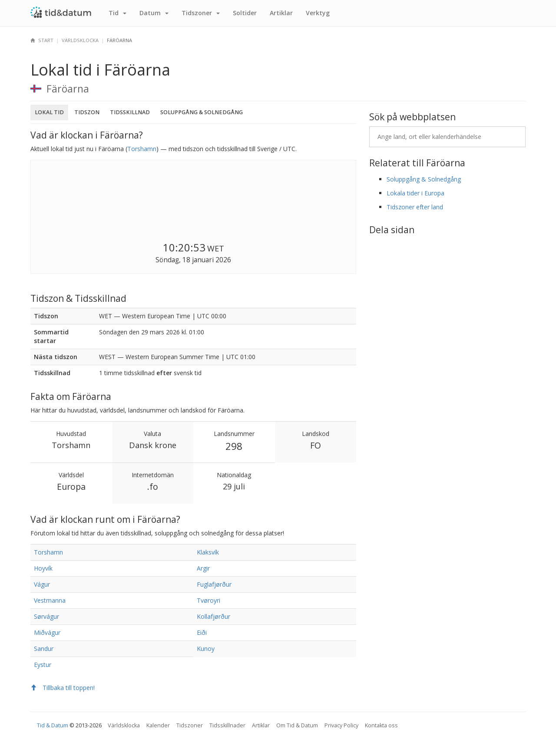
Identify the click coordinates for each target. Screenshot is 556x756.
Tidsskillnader (227, 725)
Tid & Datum (53, 725)
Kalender (158, 725)
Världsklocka (80, 40)
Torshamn (142, 149)
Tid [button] (117, 13)
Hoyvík (43, 568)
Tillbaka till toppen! (63, 688)
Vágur (42, 584)
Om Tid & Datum (297, 725)
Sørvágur (46, 616)
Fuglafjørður (214, 584)
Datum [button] (154, 13)
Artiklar (281, 13)
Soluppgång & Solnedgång (202, 112)
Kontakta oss (381, 725)
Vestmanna (50, 600)
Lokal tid (49, 112)
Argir (203, 568)
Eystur (43, 665)
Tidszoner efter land (415, 207)
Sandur (44, 649)
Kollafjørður (213, 616)
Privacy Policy (341, 725)
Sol (245, 13)
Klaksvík (208, 552)
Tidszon (87, 112)
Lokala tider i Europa (415, 193)
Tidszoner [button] (201, 13)
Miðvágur (47, 632)
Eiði (202, 632)
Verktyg (318, 13)
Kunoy (206, 649)
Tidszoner (190, 725)
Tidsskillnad (130, 112)
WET (216, 248)
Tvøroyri (208, 600)
